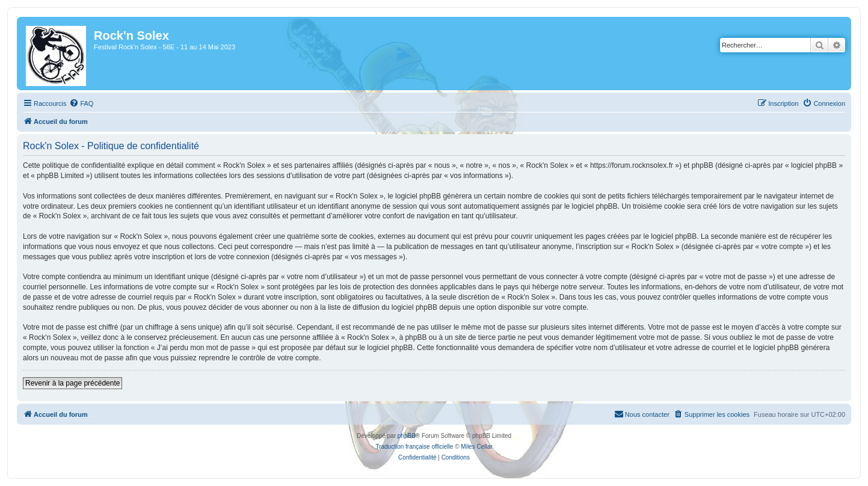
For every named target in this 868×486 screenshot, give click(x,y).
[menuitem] (81, 103)
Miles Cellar (476, 447)
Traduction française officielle (414, 447)
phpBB (407, 436)
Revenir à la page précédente (72, 383)
